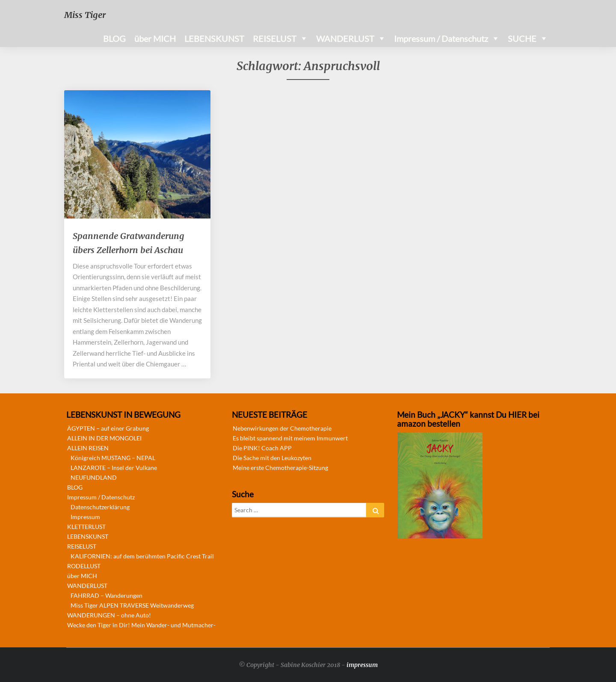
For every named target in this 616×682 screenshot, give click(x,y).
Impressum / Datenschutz (441, 38)
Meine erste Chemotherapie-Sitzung (280, 468)
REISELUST (275, 38)
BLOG (114, 38)
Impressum (85, 517)
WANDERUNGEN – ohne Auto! (109, 615)
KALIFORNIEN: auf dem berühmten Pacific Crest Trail (142, 556)
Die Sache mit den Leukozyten (272, 458)
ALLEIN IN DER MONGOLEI (104, 438)
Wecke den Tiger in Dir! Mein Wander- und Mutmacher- (141, 625)
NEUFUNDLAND (94, 477)
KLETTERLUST (86, 527)
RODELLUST (84, 566)
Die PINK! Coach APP (262, 448)
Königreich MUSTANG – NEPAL (113, 458)
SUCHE (522, 38)
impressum (362, 665)
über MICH (155, 38)
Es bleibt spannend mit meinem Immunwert (290, 438)
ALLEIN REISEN (88, 448)
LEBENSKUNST (214, 38)
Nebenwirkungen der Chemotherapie (282, 428)
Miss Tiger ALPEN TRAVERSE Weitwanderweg (132, 605)
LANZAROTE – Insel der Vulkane (114, 468)
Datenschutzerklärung (100, 507)
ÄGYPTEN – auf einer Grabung (108, 428)
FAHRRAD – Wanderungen (107, 595)
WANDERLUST (345, 38)
